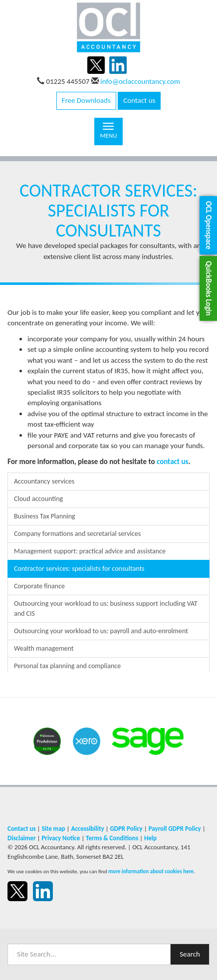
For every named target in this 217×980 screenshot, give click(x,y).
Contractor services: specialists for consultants (79, 569)
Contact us (139, 100)
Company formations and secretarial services (77, 534)
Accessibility (87, 829)
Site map (53, 829)
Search (190, 954)
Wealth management (44, 648)
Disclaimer (22, 838)
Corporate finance (39, 586)
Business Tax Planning (45, 516)
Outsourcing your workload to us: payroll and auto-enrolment (101, 631)
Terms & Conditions (112, 838)
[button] (208, 225)
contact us (173, 462)
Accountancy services (44, 481)
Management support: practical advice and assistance (90, 551)
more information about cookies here (151, 871)
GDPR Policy (126, 829)
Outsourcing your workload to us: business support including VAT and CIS (106, 609)
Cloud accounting (38, 499)
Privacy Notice (61, 838)
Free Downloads (86, 100)
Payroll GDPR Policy (175, 829)
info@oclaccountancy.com (140, 81)
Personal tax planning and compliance (67, 666)
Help (150, 838)
